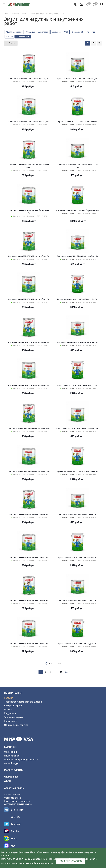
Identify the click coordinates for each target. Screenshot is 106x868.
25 (61, 672)
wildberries (11, 777)
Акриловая (43, 32)
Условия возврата (14, 717)
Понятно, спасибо (71, 861)
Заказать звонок (13, 794)
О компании (10, 752)
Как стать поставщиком (17, 801)
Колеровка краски (14, 706)
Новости (9, 709)
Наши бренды (11, 763)
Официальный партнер (16, 725)
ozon (7, 781)
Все (66, 672)
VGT (66, 32)
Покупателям (13, 693)
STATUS (10, 36)
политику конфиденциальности (36, 863)
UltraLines (56, 32)
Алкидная (30, 32)
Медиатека (10, 713)
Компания (11, 747)
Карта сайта (11, 721)
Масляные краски (14, 32)
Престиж (91, 32)
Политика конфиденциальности (21, 760)
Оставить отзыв (13, 798)
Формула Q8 (78, 32)
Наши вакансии (12, 756)
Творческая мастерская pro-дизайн (23, 702)
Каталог (8, 698)
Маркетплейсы (14, 770)
